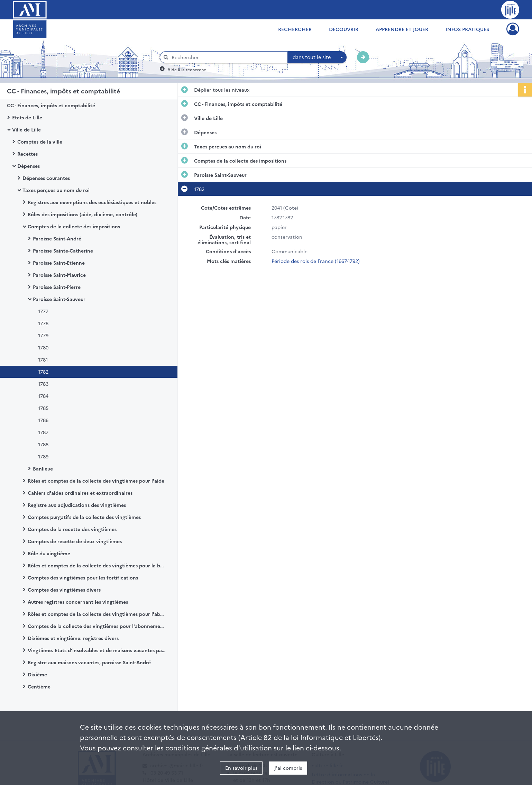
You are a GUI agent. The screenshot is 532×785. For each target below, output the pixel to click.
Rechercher (295, 29)
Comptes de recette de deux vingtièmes (75, 541)
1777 (43, 311)
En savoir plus (241, 768)
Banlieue (43, 468)
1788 (43, 444)
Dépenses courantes (46, 178)
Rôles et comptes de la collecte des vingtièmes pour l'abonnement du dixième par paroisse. (97, 614)
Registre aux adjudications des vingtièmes (77, 505)
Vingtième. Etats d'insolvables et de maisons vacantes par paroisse (97, 650)
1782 (43, 372)
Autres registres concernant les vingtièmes (78, 602)
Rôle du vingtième (49, 553)
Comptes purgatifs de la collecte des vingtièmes (84, 517)
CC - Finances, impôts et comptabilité (51, 105)
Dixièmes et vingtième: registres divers (73, 638)
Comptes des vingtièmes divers (64, 590)
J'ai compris (288, 768)
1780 (43, 347)
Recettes (27, 154)
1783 (43, 384)
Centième (39, 686)
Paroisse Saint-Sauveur (59, 299)
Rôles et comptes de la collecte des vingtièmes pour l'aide (96, 481)
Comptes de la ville (40, 142)
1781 (43, 359)
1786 (43, 420)
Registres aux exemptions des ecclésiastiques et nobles (92, 202)
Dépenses (29, 166)
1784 (43, 396)
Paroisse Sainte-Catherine (63, 250)
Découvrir (344, 29)
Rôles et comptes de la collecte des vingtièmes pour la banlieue (97, 565)
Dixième (37, 674)
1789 (43, 456)
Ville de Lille (26, 129)
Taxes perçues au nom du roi (56, 190)
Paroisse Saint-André (57, 238)
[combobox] (317, 57)
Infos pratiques (467, 29)
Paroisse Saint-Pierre (57, 287)
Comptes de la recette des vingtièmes (72, 529)
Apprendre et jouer (402, 29)
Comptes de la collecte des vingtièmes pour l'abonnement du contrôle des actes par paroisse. (97, 626)
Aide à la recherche (187, 69)
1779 (43, 335)
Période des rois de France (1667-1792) (316, 261)
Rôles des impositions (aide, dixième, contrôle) (82, 214)
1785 (43, 408)
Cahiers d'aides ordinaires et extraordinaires (80, 493)
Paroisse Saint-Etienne (59, 263)
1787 (43, 432)
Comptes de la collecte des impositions (74, 226)
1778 (43, 323)
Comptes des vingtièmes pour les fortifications (83, 577)
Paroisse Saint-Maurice (59, 275)
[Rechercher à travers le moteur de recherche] (227, 57)
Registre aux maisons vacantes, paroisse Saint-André (89, 662)
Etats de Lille (27, 117)
